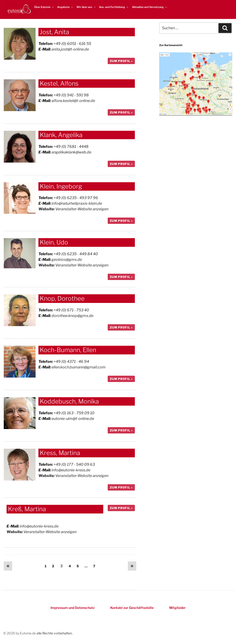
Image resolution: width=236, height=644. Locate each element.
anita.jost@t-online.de (70, 49)
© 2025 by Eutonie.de (20, 633)
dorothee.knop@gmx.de (72, 316)
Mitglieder (177, 608)
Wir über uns (86, 7)
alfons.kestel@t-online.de (73, 101)
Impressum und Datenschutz (73, 608)
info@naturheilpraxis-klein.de (77, 203)
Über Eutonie (44, 7)
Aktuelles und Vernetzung (150, 7)
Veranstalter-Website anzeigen (82, 209)
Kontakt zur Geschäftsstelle (132, 608)
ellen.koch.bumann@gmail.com (79, 367)
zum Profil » (121, 61)
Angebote (65, 7)
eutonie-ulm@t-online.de (73, 419)
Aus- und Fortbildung (114, 7)
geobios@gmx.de (67, 260)
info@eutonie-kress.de (71, 470)
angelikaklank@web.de (71, 152)
